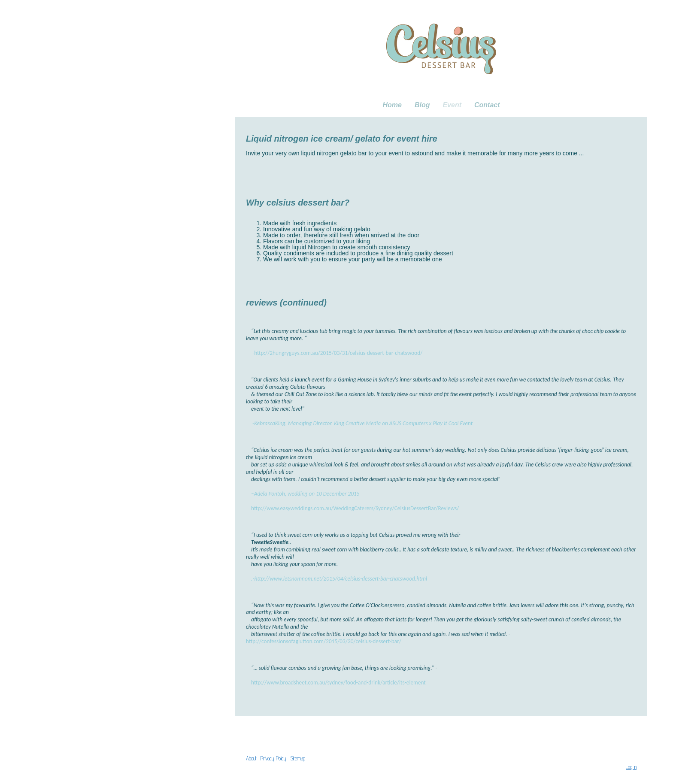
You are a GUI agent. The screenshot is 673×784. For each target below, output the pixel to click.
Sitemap (298, 758)
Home (392, 105)
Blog (422, 105)
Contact (487, 105)
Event (452, 105)
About (251, 758)
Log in (631, 767)
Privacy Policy (273, 758)
